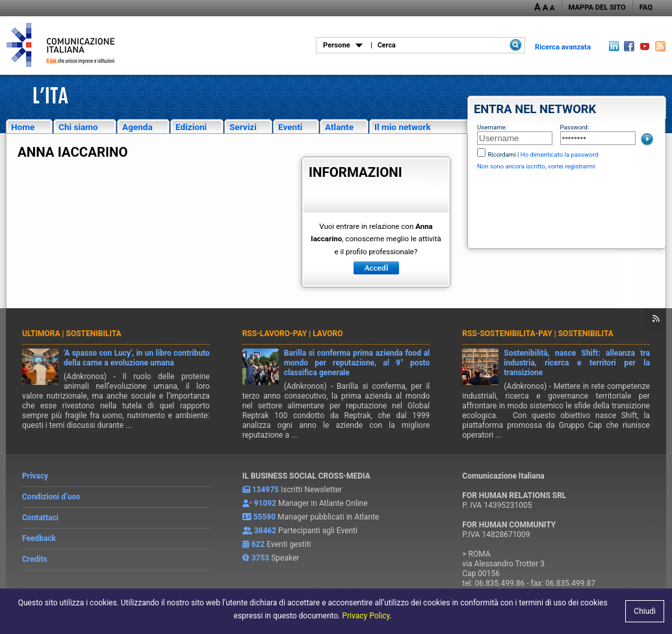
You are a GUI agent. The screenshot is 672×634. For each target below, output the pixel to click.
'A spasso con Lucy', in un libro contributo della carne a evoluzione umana (137, 358)
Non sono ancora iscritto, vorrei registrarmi (536, 166)
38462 (265, 531)
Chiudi (645, 611)
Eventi (290, 127)
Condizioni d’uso (51, 497)
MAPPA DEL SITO (597, 7)
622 (258, 544)
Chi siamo (78, 127)
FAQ (646, 7)
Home (23, 127)
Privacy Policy (366, 616)
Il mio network (403, 127)
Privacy (35, 476)
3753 (261, 558)
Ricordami (501, 154)
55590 (265, 517)
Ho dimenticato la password (560, 154)
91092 (265, 503)
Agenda (137, 127)
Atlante (339, 127)
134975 (265, 490)
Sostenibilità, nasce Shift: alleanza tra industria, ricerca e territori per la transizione (577, 363)
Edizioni (191, 127)
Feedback (39, 538)
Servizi (243, 127)
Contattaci (40, 518)
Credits (35, 559)
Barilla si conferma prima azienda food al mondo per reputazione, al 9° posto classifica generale (357, 363)
